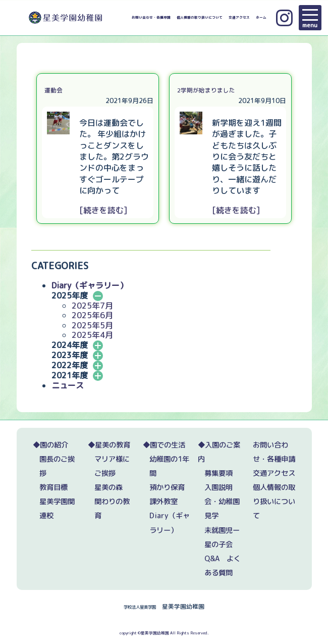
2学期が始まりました (206, 90)
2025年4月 (92, 335)
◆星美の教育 (109, 445)
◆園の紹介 (50, 445)
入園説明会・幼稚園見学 (222, 502)
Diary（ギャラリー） (90, 285)
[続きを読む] (103, 210)
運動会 (53, 90)
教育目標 (53, 487)
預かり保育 (167, 487)
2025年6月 (92, 315)
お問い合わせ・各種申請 (151, 18)
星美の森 (108, 487)
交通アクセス (239, 18)
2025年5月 (92, 325)
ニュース (68, 385)
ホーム (261, 18)
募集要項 (218, 473)
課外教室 (163, 502)
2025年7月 (92, 306)
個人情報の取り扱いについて (200, 18)
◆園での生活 (164, 445)
